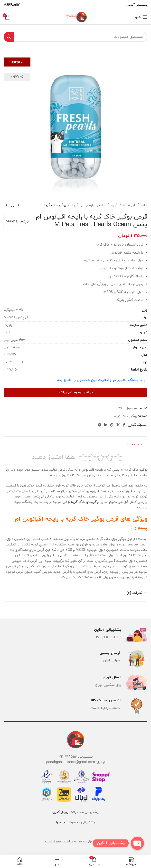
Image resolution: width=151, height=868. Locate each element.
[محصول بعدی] (7, 205)
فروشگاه (129, 205)
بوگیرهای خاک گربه (85, 502)
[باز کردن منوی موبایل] (141, 17)
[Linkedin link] (106, 425)
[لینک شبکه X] (118, 425)
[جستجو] (75, 37)
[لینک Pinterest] (112, 425)
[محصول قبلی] (18, 205)
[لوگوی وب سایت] (75, 17)
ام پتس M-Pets (18, 222)
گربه (114, 205)
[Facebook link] (124, 425)
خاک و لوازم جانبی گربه (89, 205)
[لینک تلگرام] (100, 425)
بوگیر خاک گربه (55, 205)
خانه (144, 205)
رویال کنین (60, 812)
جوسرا (61, 822)
